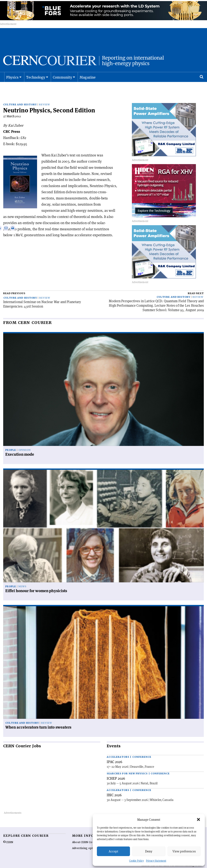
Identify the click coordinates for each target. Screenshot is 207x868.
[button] (198, 819)
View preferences (184, 851)
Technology (36, 82)
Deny (149, 851)
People (11, 441)
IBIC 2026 (114, 786)
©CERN (8, 833)
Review (44, 96)
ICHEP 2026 (116, 769)
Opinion (25, 441)
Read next (196, 284)
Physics (12, 82)
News (22, 578)
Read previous (14, 284)
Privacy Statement (156, 861)
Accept (113, 851)
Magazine (88, 82)
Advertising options (85, 839)
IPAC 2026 (114, 753)
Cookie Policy (136, 861)
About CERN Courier (85, 833)
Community (63, 82)
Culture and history (20, 96)
